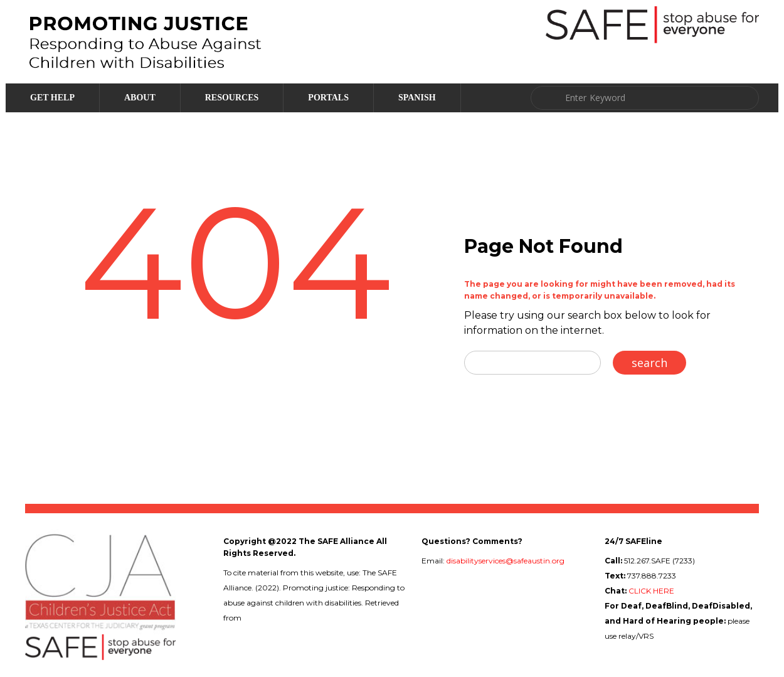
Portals (328, 98)
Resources (232, 98)
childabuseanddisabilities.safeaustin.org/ (315, 618)
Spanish (417, 98)
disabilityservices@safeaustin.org (506, 561)
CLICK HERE (651, 591)
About (140, 98)
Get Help (52, 98)
